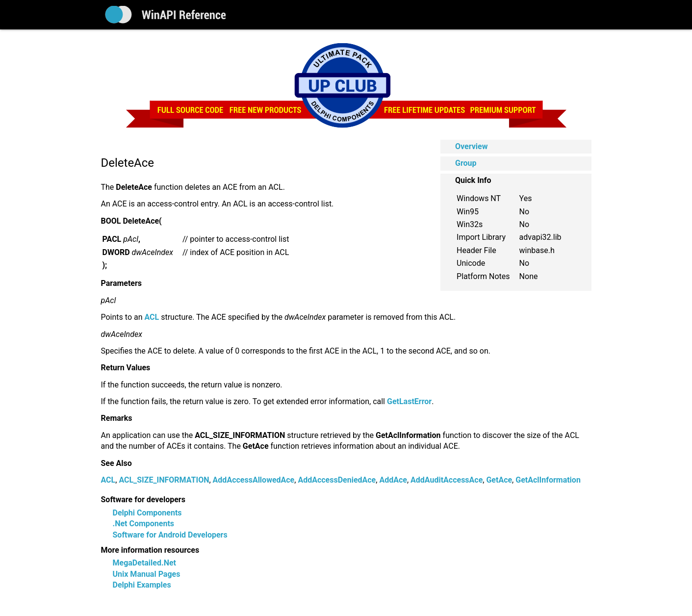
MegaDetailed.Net (144, 563)
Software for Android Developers (170, 535)
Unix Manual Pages (147, 574)
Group (466, 163)
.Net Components (144, 524)
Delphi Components (147, 513)
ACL (108, 480)
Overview (471, 146)
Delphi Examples (142, 585)
